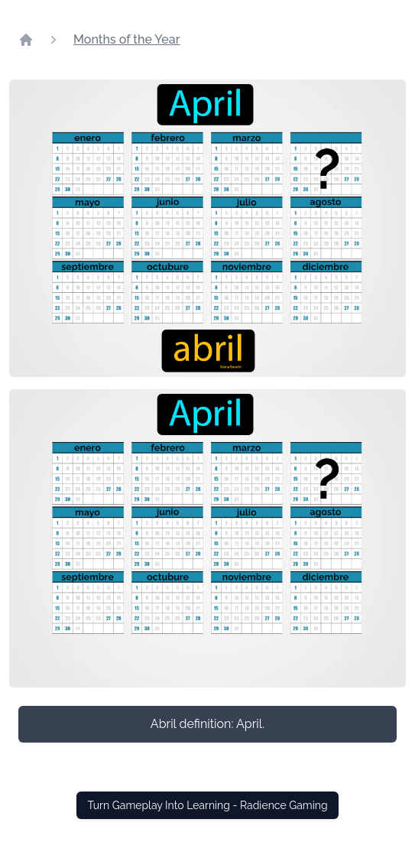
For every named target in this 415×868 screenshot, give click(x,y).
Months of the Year (127, 39)
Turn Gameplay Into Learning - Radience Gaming (207, 805)
